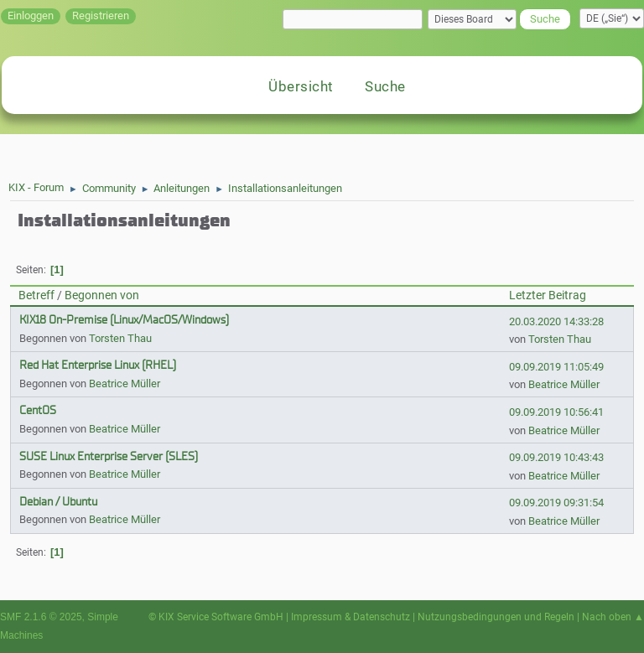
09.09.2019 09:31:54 (556, 503)
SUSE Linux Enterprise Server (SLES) (109, 456)
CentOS (38, 410)
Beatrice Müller (125, 384)
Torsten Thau (120, 338)
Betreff (36, 295)
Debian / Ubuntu (58, 502)
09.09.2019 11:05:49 (556, 367)
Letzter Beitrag (548, 295)
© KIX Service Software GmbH (216, 617)
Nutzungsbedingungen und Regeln (496, 617)
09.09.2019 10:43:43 (556, 457)
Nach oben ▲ (613, 617)
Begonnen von (102, 295)
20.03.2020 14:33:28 (556, 321)
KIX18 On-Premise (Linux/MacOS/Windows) (124, 320)
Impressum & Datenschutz (351, 617)
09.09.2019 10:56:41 (556, 412)
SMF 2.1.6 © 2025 (41, 617)
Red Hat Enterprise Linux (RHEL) (98, 365)
